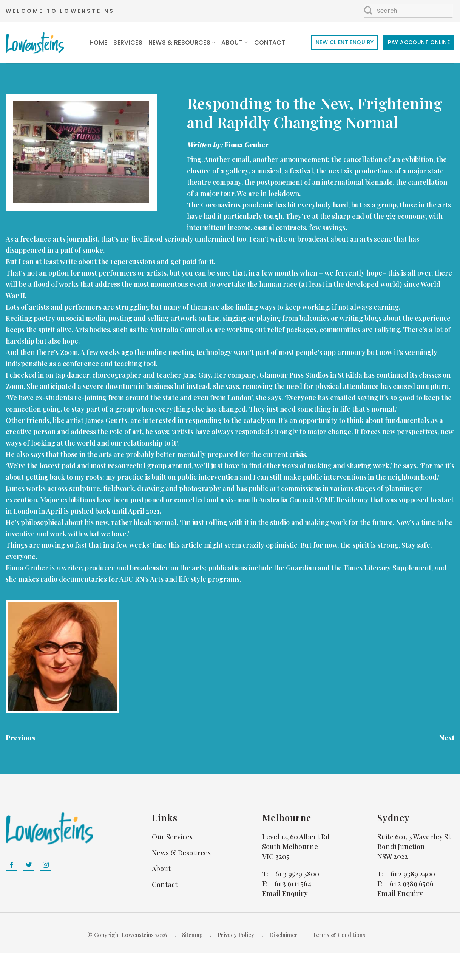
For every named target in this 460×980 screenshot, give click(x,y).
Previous (20, 738)
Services (128, 43)
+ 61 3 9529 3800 (294, 874)
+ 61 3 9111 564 (290, 884)
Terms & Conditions (339, 935)
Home (98, 43)
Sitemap (192, 935)
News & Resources (182, 43)
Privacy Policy (236, 935)
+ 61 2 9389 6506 (409, 884)
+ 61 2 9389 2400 (410, 874)
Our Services (172, 837)
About (235, 43)
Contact (270, 43)
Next (447, 738)
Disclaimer (283, 935)
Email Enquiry (285, 893)
